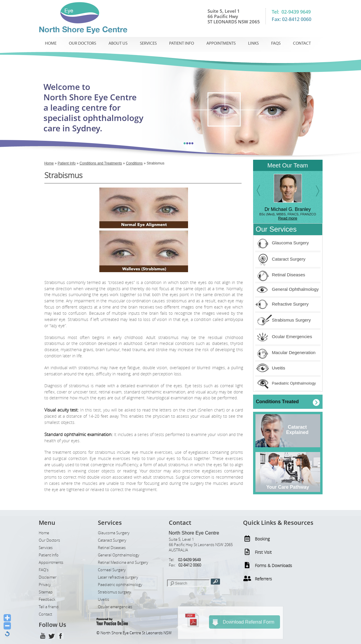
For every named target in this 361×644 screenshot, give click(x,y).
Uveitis (270, 368)
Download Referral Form (243, 623)
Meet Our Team (288, 165)
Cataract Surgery (280, 259)
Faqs (276, 43)
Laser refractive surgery (118, 577)
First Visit (263, 552)
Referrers (263, 579)
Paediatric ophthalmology (120, 585)
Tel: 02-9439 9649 (291, 12)
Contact (302, 43)
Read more (288, 218)
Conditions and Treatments (101, 163)
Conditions (134, 163)
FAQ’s (44, 570)
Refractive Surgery (282, 304)
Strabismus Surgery (283, 320)
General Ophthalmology (287, 289)
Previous (260, 192)
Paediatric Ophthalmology (286, 383)
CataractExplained (297, 430)
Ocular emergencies (115, 607)
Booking (262, 539)
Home (51, 43)
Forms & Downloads (273, 565)
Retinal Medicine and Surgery (123, 563)
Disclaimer (48, 577)
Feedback (47, 599)
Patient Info (182, 43)
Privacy (45, 585)
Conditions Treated (277, 402)
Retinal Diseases (280, 275)
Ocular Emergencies (284, 336)
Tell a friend (49, 607)
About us (118, 43)
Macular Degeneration (285, 352)
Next (316, 189)
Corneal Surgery (112, 570)
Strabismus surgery (114, 592)
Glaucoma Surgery (282, 243)
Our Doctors (82, 43)
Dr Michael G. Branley (288, 209)
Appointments (221, 43)
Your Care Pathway (288, 487)
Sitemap (46, 592)
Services (148, 43)
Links (253, 43)
